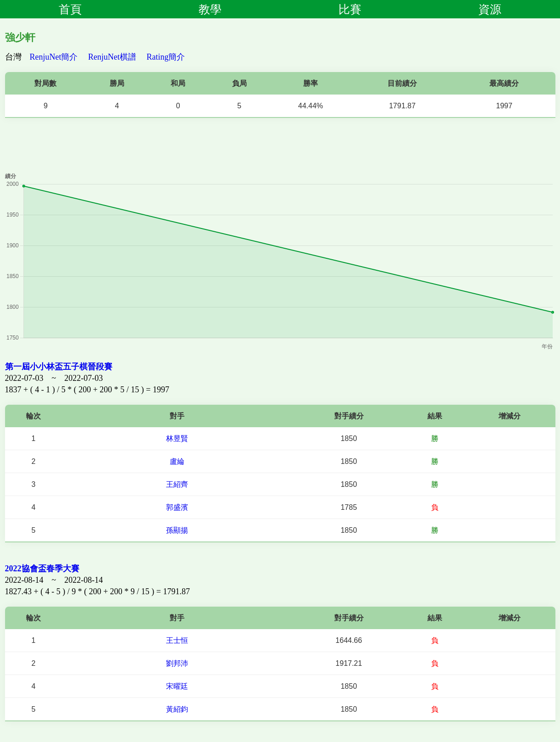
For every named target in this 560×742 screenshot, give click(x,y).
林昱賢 (177, 438)
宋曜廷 (177, 686)
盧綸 (177, 461)
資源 (490, 9)
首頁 (70, 9)
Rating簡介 (166, 57)
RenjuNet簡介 (54, 57)
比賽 (350, 9)
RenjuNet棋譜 (112, 57)
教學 (210, 9)
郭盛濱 (177, 507)
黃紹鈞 (177, 709)
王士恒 (177, 640)
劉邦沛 (177, 663)
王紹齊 (177, 484)
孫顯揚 (177, 530)
